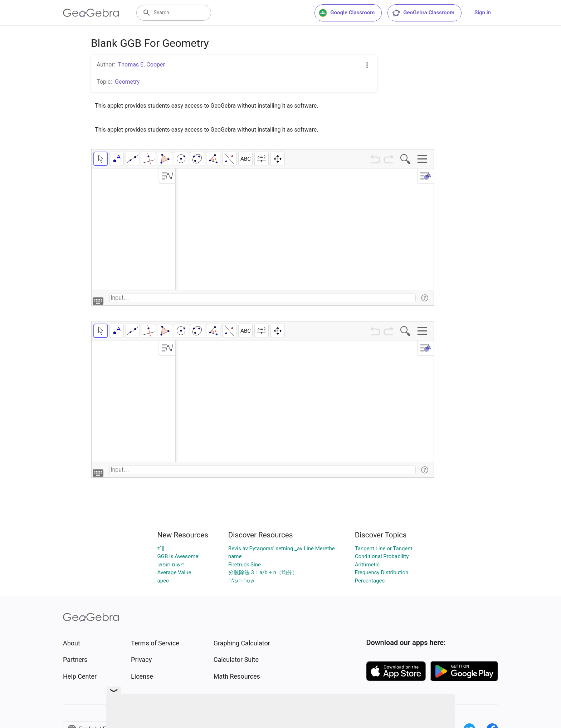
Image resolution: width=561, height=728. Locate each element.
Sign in (483, 13)
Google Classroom (347, 13)
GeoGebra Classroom (423, 13)
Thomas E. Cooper (142, 65)
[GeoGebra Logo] (91, 13)
